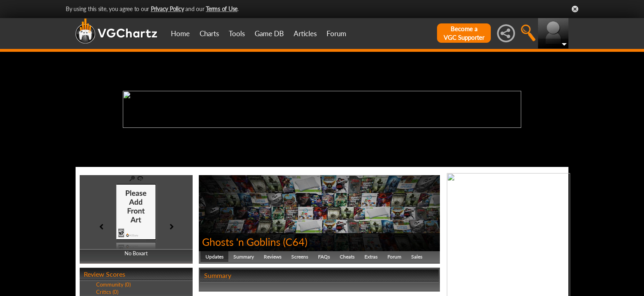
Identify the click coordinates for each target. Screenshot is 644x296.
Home (180, 34)
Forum (336, 34)
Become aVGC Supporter (464, 33)
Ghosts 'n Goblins (241, 242)
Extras (371, 257)
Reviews (273, 257)
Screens (300, 257)
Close (575, 9)
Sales (417, 257)
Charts (209, 34)
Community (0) (113, 284)
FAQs (324, 257)
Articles (305, 34)
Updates (214, 257)
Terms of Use (222, 9)
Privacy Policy (167, 9)
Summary (244, 257)
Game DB (269, 34)
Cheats (347, 257)
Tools (237, 34)
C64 (295, 242)
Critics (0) (107, 292)
